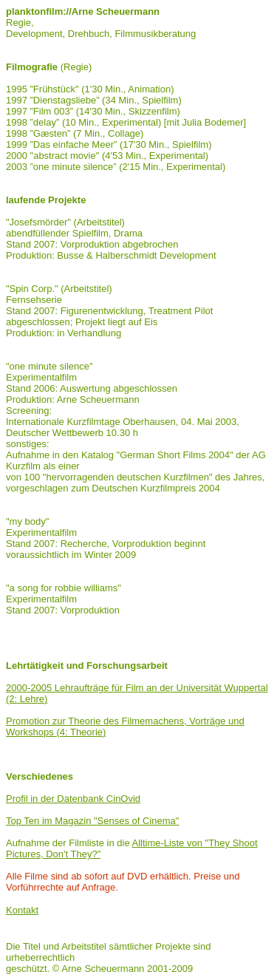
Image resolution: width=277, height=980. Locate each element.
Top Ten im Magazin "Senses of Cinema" (92, 821)
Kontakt (22, 910)
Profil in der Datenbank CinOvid (73, 799)
